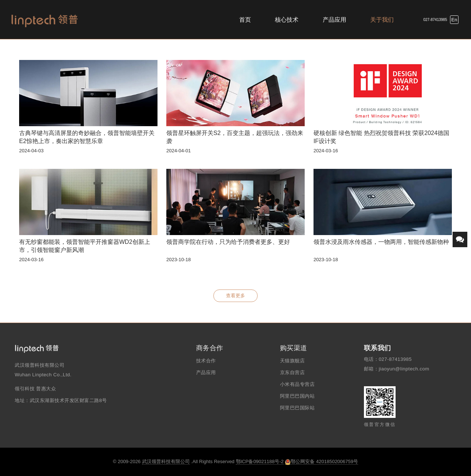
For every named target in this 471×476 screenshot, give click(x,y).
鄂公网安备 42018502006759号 (321, 462)
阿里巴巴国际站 (298, 408)
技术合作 (206, 361)
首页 (245, 20)
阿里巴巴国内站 (298, 396)
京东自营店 (293, 372)
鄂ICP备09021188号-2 (260, 461)
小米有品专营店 (298, 384)
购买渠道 (294, 348)
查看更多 (235, 296)
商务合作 (210, 348)
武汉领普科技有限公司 (166, 461)
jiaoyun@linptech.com (404, 369)
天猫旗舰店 (293, 361)
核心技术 (287, 20)
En (454, 20)
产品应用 (334, 20)
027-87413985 (435, 20)
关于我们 (382, 20)
